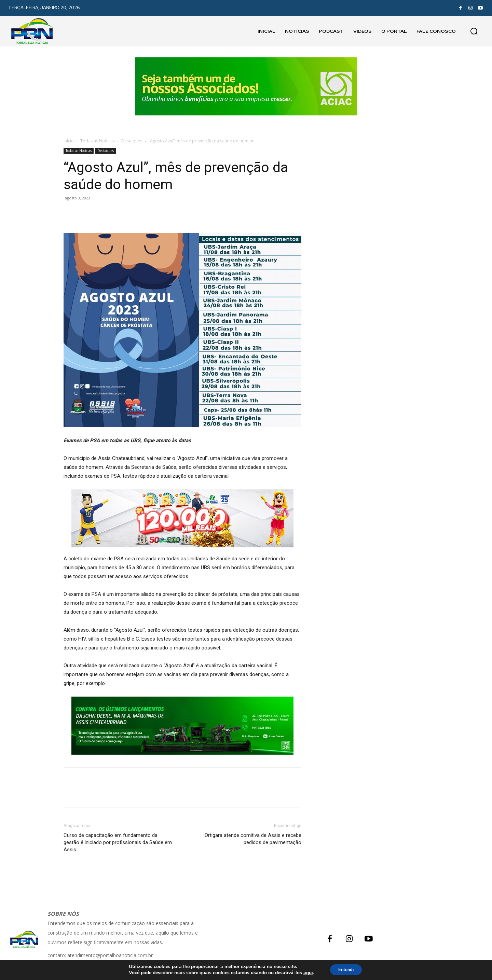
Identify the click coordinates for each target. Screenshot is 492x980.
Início (69, 141)
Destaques (132, 141)
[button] (474, 31)
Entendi (346, 969)
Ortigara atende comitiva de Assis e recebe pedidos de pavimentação (253, 839)
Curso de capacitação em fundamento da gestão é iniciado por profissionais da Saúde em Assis (118, 842)
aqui (305, 972)
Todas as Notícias (98, 141)
